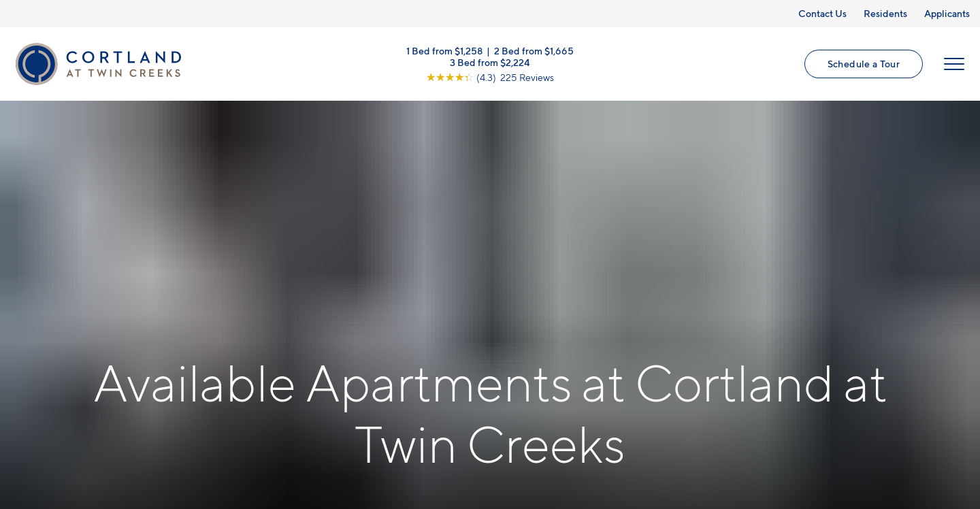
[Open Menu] (954, 64)
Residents (885, 13)
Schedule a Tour (864, 64)
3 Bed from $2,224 (490, 62)
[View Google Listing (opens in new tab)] (490, 77)
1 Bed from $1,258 (444, 51)
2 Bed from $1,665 (534, 51)
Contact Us (822, 13)
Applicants (947, 13)
